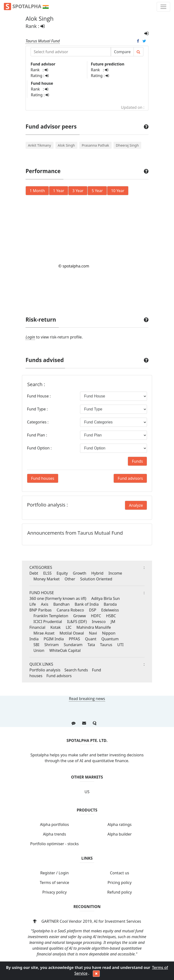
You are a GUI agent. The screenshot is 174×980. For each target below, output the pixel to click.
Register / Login (54, 873)
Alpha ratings (120, 824)
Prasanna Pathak (95, 145)
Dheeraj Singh (127, 145)
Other (70, 579)
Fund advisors (130, 478)
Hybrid (97, 573)
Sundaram (73, 645)
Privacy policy (54, 892)
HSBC (111, 616)
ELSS (47, 573)
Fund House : (39, 396)
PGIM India (54, 639)
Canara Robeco (70, 610)
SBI (37, 645)
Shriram (52, 645)
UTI (120, 645)
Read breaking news (87, 699)
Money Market (47, 579)
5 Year (97, 191)
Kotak (56, 627)
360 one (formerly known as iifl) (58, 598)
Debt (34, 573)
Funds (137, 461)
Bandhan (61, 604)
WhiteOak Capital (65, 650)
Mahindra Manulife (94, 627)
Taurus (106, 645)
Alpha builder (120, 834)
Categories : (38, 422)
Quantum (110, 639)
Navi (93, 633)
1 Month (37, 191)
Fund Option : (39, 448)
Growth (80, 573)
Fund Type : (37, 409)
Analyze (136, 505)
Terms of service (54, 883)
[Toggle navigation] (163, 7)
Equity (62, 573)
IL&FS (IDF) (77, 622)
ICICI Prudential (48, 622)
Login (30, 337)
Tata (91, 645)
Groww (80, 616)
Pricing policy (120, 883)
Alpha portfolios (54, 824)
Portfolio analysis (45, 670)
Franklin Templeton (51, 616)
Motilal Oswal (72, 633)
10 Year (118, 191)
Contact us (120, 873)
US (87, 792)
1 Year (59, 191)
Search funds (76, 670)
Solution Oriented (96, 579)
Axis (45, 604)
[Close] (96, 974)
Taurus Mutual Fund (43, 41)
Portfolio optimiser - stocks (54, 844)
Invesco (99, 622)
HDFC (96, 616)
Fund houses (43, 478)
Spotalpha (26, 6)
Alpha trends (54, 834)
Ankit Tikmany (40, 145)
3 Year (78, 191)
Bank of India (87, 604)
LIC (69, 627)
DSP (93, 610)
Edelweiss (110, 610)
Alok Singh (66, 145)
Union (39, 650)
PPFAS (74, 639)
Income (115, 573)
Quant (91, 639)
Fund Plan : (37, 435)
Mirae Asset (44, 633)
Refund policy (120, 892)
